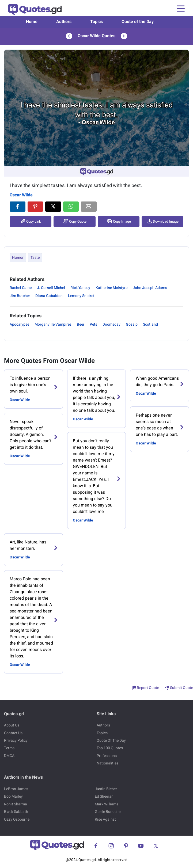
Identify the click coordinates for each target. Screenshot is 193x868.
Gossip (132, 324)
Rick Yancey (80, 288)
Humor (18, 258)
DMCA (9, 756)
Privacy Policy (16, 741)
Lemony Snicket (81, 296)
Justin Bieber (106, 789)
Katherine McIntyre (111, 288)
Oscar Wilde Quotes (96, 36)
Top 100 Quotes (110, 748)
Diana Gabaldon (49, 296)
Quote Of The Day (111, 741)
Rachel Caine (21, 288)
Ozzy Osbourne (17, 819)
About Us (12, 725)
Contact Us (13, 733)
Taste (35, 258)
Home (32, 22)
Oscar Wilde (21, 195)
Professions (107, 756)
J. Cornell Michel (51, 288)
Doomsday (111, 324)
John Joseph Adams (150, 288)
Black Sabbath (16, 812)
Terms (9, 748)
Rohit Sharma (16, 804)
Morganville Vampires (53, 324)
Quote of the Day (138, 22)
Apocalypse (19, 324)
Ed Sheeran (104, 796)
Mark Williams (107, 804)
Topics (96, 22)
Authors (64, 22)
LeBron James (16, 789)
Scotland (150, 324)
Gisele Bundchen (109, 812)
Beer (81, 324)
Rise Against (105, 819)
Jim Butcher (20, 296)
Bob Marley (13, 796)
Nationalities (107, 763)
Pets (93, 324)
